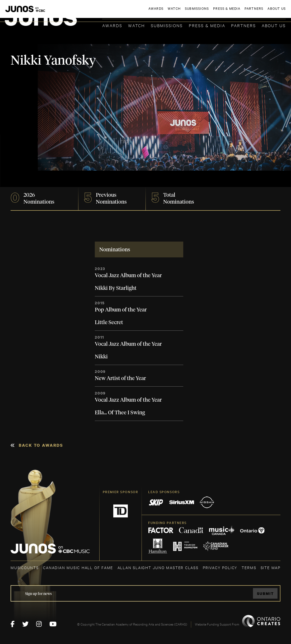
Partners (243, 25)
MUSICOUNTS (25, 567)
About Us (274, 25)
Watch (137, 25)
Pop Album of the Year (121, 310)
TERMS (249, 567)
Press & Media (207, 25)
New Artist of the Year (120, 378)
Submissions (167, 25)
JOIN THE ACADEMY (212, 12)
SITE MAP (271, 567)
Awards (112, 25)
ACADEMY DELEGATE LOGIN (261, 12)
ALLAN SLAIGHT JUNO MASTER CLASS (158, 567)
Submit (265, 593)
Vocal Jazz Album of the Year (128, 276)
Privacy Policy (220, 567)
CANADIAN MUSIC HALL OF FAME (78, 567)
